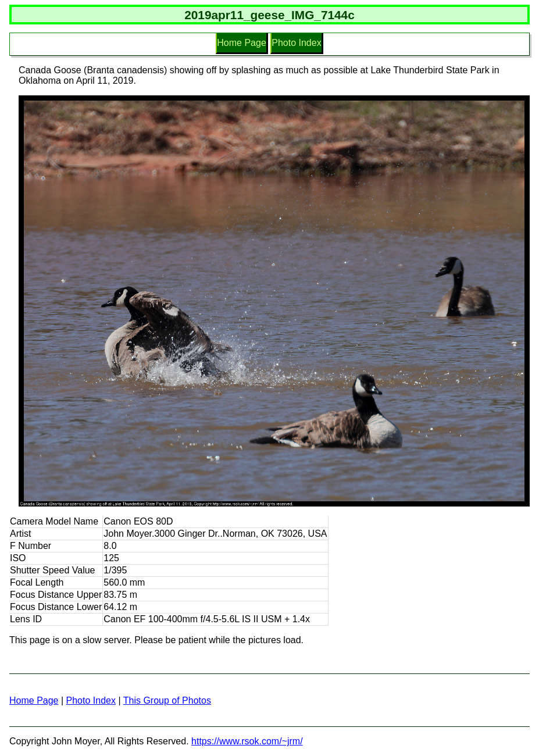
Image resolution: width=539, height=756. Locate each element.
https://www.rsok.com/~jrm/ (247, 741)
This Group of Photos (167, 700)
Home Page (242, 43)
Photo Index (296, 43)
